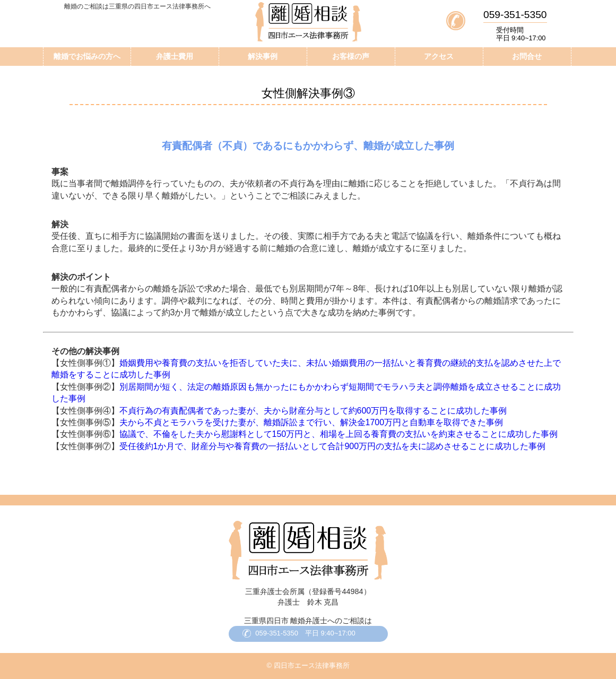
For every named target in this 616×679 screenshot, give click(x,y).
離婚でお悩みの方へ (87, 56)
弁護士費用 (175, 56)
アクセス (439, 56)
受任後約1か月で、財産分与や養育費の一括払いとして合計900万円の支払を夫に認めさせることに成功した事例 (333, 446)
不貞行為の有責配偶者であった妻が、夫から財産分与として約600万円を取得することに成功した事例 (313, 411)
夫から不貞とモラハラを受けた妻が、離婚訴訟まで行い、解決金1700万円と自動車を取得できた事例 (311, 422)
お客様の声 (351, 56)
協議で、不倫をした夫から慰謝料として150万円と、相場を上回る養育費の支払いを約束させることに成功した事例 (339, 434)
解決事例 (263, 56)
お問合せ (527, 56)
